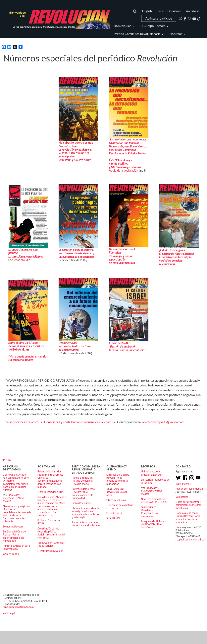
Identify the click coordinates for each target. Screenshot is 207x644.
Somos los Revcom (13, 526)
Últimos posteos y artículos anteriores (152, 473)
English (147, 11)
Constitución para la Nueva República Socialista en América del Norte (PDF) (51, 533)
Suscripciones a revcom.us (24, 422)
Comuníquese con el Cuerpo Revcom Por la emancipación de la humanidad (188, 518)
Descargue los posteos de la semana (155, 481)
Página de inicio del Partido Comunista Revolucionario (82, 481)
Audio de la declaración (124, 170)
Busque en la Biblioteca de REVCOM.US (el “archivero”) (154, 524)
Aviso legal (9, 613)
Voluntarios (182, 497)
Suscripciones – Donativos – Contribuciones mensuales (150, 512)
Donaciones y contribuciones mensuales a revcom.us (79, 422)
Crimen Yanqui (11, 554)
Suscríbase (192, 11)
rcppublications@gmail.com (191, 539)
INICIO (7, 460)
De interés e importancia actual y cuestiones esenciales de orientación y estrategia (86, 513)
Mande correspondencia (189, 489)
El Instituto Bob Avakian (50, 551)
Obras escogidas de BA (51, 492)
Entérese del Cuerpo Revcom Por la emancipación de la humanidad (14, 536)
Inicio (160, 11)
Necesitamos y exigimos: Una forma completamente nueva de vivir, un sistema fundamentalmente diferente (17, 514)
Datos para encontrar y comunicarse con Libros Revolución (188, 505)
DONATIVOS (114, 513)
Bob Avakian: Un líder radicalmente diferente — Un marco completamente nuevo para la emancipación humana (17, 482)
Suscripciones (183, 484)
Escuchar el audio (20, 260)
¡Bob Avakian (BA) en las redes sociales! (51, 544)
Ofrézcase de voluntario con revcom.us (120, 506)
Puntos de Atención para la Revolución (16, 547)
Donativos (174, 11)
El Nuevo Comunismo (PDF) (49, 522)
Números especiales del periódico (154, 500)
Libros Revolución (82, 503)
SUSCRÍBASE (114, 518)
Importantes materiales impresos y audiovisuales (86, 524)
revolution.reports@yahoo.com (163, 422)
